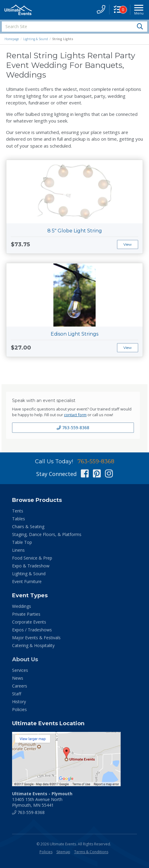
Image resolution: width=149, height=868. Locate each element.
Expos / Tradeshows (32, 630)
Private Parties (26, 614)
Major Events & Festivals (36, 638)
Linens (18, 550)
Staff (17, 694)
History (19, 702)
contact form (75, 415)
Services (20, 670)
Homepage (12, 39)
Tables (19, 519)
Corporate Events (29, 622)
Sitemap (63, 852)
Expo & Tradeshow (31, 566)
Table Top (22, 542)
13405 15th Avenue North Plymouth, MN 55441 (42, 799)
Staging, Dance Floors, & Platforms (47, 534)
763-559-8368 (73, 428)
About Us (25, 659)
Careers (20, 686)
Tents (18, 511)
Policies (19, 709)
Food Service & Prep (32, 558)
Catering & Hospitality (33, 645)
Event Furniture (27, 581)
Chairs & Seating (28, 527)
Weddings (22, 606)
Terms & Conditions (91, 852)
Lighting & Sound (36, 39)
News (18, 678)
